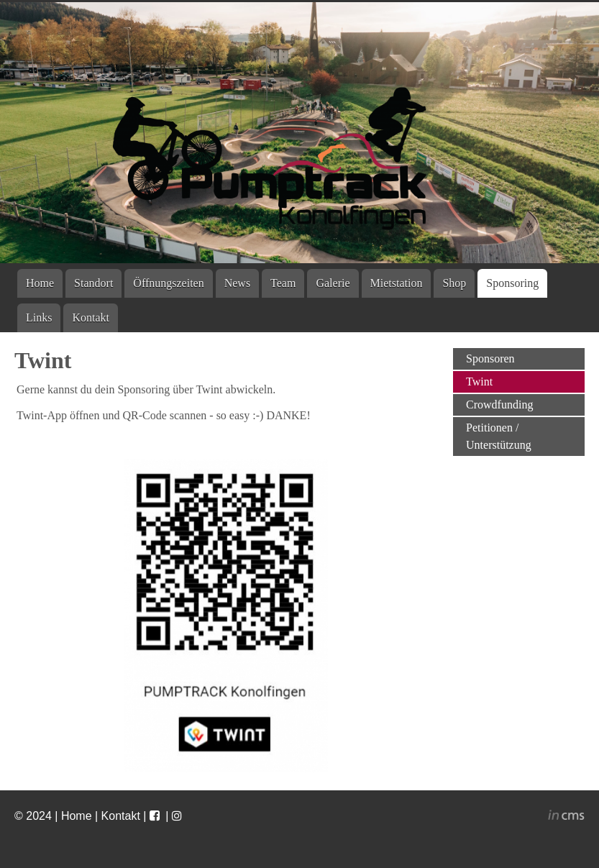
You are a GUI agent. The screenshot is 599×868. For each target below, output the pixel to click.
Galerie (333, 283)
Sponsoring (512, 283)
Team (283, 283)
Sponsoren (490, 358)
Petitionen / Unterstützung (499, 436)
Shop (454, 283)
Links (39, 317)
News (237, 283)
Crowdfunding (499, 405)
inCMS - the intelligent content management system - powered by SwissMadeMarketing (566, 817)
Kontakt (91, 317)
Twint (479, 382)
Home (40, 283)
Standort (93, 283)
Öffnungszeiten (168, 283)
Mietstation (397, 283)
